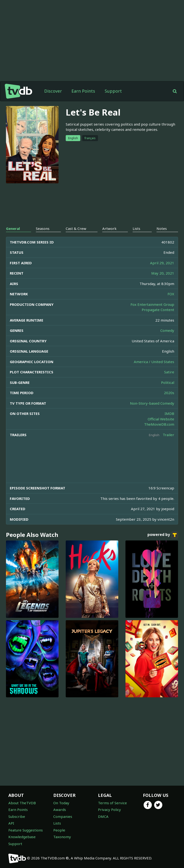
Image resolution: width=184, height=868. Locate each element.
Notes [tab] (162, 228)
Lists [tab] (136, 228)
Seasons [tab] (43, 228)
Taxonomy (62, 837)
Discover (53, 91)
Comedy (167, 330)
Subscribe (17, 816)
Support (113, 91)
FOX (171, 294)
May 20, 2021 (163, 273)
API (11, 823)
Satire (169, 372)
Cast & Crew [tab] (76, 228)
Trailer (168, 435)
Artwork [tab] (109, 228)
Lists (57, 823)
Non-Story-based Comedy (152, 403)
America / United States (154, 362)
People (59, 830)
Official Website (161, 419)
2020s (169, 393)
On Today (61, 803)
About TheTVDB (22, 803)
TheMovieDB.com (159, 424)
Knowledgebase (22, 837)
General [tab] (13, 228)
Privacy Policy (109, 810)
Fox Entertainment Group (152, 304)
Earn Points (83, 91)
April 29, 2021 (162, 263)
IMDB (169, 413)
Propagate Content (158, 310)
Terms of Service (112, 803)
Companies (63, 816)
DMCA (103, 816)
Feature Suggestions (26, 830)
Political (168, 382)
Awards (60, 810)
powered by (163, 535)
